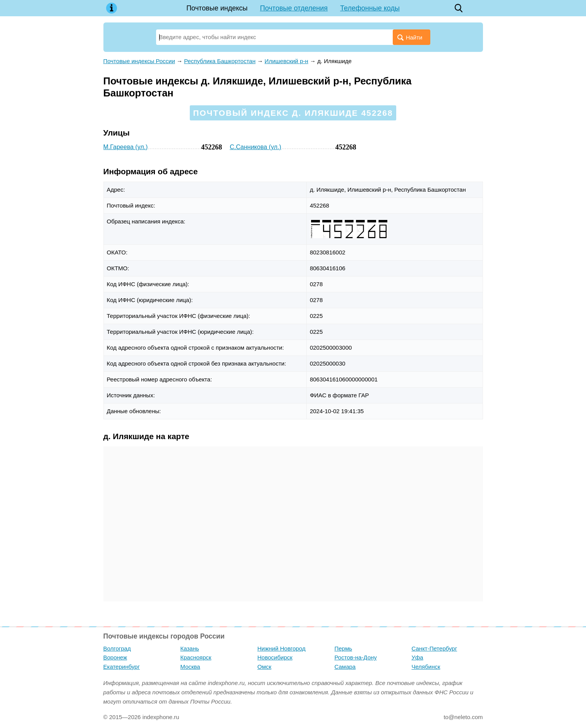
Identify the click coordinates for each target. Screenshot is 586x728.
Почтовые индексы (217, 8)
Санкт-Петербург (435, 648)
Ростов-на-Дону (356, 657)
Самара (345, 667)
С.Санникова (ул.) (255, 147)
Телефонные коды (370, 8)
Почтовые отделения (294, 8)
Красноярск (196, 657)
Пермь (344, 648)
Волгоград (117, 648)
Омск (265, 667)
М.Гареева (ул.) (126, 147)
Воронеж (115, 657)
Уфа (418, 657)
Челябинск (426, 667)
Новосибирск (275, 657)
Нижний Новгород (282, 648)
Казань (190, 648)
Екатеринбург (122, 667)
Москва (190, 667)
